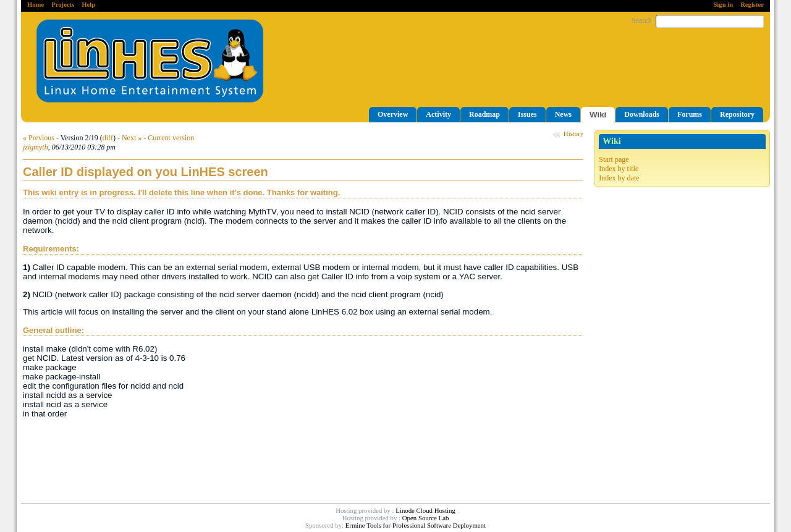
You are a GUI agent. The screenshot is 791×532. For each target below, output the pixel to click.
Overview (393, 114)
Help (88, 5)
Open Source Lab (426, 518)
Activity (438, 114)
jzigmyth (36, 147)
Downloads (642, 114)
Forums (690, 114)
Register (752, 5)
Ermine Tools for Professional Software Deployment (416, 525)
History (573, 133)
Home (36, 5)
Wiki (598, 115)
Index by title (619, 169)
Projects (63, 5)
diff (108, 138)
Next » (132, 138)
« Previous (39, 138)
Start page (614, 159)
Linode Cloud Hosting (425, 510)
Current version (171, 138)
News (563, 114)
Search (642, 20)
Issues (527, 114)
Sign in (723, 5)
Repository (737, 114)
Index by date (619, 178)
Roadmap (484, 114)
